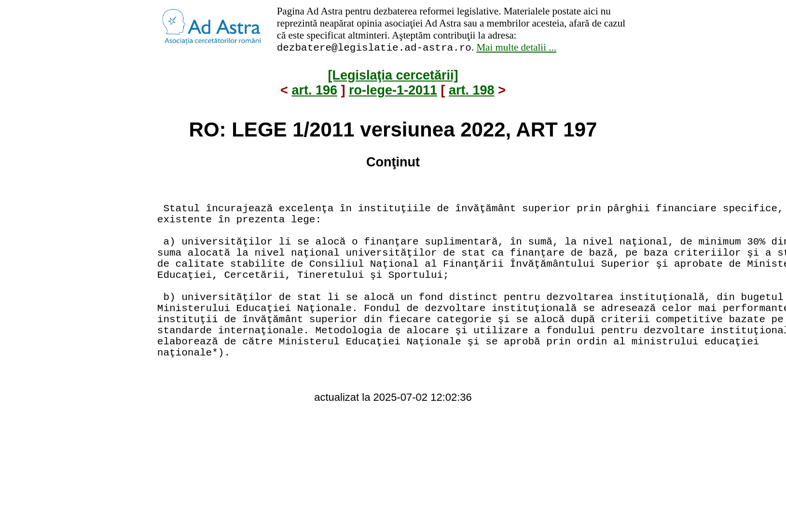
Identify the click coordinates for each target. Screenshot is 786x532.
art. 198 (472, 92)
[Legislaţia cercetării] (393, 77)
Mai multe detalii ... (516, 49)
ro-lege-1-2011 (393, 92)
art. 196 (314, 92)
